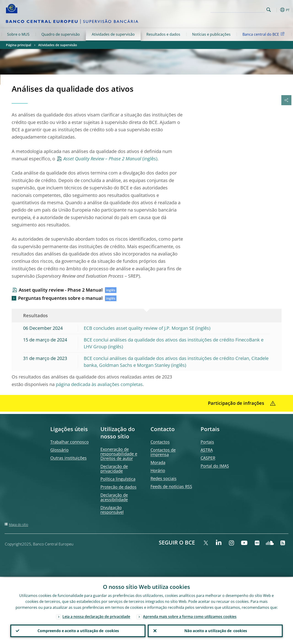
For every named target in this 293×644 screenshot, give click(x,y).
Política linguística (118, 479)
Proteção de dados (118, 487)
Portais (207, 442)
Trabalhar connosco (70, 442)
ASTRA (207, 450)
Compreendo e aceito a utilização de (78, 631)
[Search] (242, 9)
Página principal (19, 45)
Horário (158, 470)
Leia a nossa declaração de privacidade (96, 616)
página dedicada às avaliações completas (99, 384)
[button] (276, 10)
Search (269, 10)
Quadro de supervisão (61, 34)
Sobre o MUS (18, 34)
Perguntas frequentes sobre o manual (60, 298)
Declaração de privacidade (114, 469)
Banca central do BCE (264, 34)
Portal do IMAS (215, 466)
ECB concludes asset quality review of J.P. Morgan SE (139, 328)
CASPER (208, 458)
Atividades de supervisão (113, 34)
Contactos (160, 442)
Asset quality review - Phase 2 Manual (61, 290)
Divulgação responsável (112, 510)
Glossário (59, 450)
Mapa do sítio (19, 525)
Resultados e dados (163, 34)
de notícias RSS (171, 486)
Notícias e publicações (211, 34)
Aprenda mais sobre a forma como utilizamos (190, 616)
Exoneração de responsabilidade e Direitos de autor (119, 454)
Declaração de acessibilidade (114, 497)
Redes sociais (164, 478)
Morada (158, 462)
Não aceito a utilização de (215, 631)
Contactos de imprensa (163, 452)
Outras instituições (69, 458)
